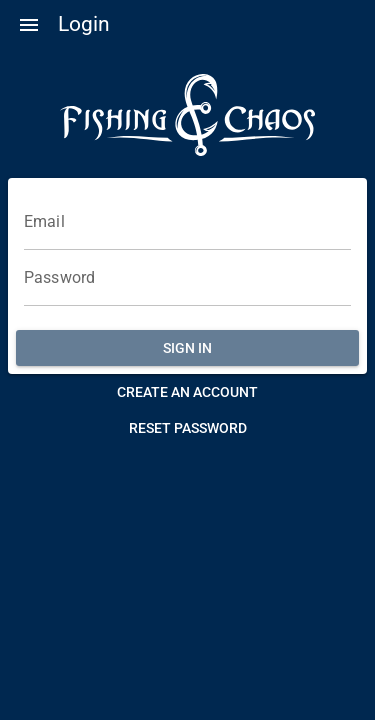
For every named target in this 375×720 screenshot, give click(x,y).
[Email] (187, 222)
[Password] (187, 278)
